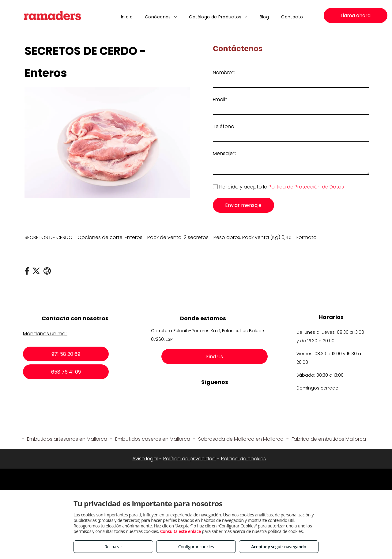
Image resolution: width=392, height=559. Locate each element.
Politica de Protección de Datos (306, 187)
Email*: (221, 99)
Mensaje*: (224, 153)
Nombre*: (224, 72)
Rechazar (113, 547)
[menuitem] (127, 17)
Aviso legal (145, 459)
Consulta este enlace (181, 531)
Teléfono (224, 126)
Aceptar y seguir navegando (279, 547)
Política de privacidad (189, 459)
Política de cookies (243, 459)
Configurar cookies (196, 547)
